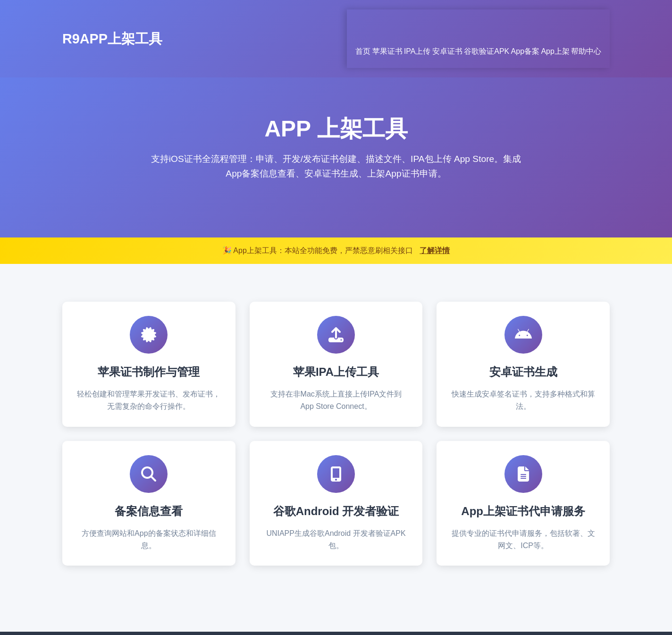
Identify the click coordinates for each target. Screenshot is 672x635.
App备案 (508, 20)
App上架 (551, 20)
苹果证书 (320, 20)
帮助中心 (595, 20)
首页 (283, 20)
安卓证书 (405, 20)
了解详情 (435, 214)
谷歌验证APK (457, 20)
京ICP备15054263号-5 (397, 615)
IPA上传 (363, 20)
